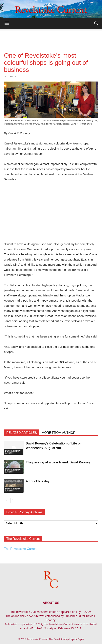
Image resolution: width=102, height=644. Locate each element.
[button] (96, 23)
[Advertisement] (51, 36)
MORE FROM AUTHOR (59, 433)
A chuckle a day (38, 481)
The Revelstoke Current (21, 549)
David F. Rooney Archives (13, 452)
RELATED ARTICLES (22, 433)
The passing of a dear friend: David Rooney (58, 462)
